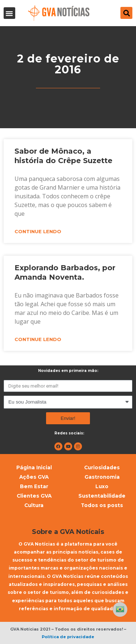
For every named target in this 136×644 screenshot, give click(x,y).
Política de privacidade (68, 637)
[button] (9, 13)
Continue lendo (38, 231)
